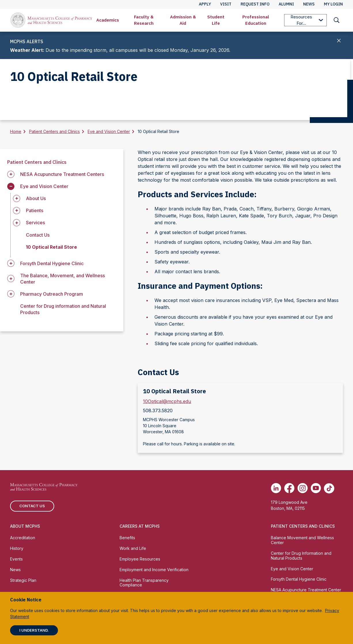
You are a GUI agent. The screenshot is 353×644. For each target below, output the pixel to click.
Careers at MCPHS (140, 526)
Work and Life (133, 548)
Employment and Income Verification (154, 570)
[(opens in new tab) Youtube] (316, 488)
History (17, 548)
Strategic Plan (23, 580)
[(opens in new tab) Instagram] (303, 488)
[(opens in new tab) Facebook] (289, 488)
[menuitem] (108, 20)
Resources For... (307, 20)
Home (16, 131)
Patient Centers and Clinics (54, 131)
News (15, 570)
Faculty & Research (144, 20)
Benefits (127, 538)
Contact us (32, 506)
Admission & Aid (183, 20)
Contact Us (38, 235)
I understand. (34, 630)
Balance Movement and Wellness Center (302, 540)
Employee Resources (140, 559)
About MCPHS (25, 526)
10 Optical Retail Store (51, 247)
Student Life (216, 20)
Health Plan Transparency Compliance (144, 583)
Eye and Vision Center (109, 131)
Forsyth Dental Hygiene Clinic (299, 579)
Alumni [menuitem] (286, 4)
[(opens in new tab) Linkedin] (276, 488)
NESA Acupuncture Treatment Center (306, 590)
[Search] (337, 20)
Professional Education (256, 20)
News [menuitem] (309, 4)
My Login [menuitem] (333, 4)
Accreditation (23, 538)
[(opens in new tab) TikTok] (329, 488)
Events (16, 559)
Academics (108, 20)
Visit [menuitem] (226, 4)
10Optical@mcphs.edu (167, 401)
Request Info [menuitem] (255, 4)
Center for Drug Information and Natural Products (301, 556)
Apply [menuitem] (205, 4)
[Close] (339, 41)
